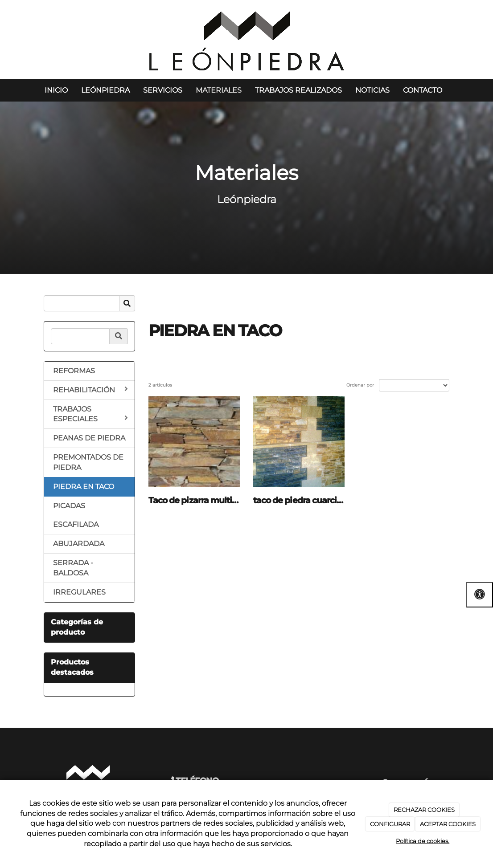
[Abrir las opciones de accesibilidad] (480, 595)
